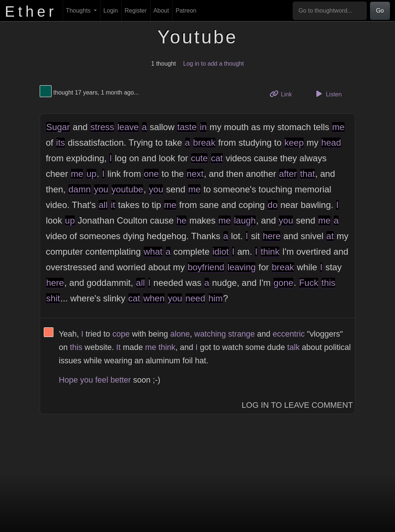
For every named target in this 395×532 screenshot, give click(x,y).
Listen (327, 94)
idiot (221, 252)
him (216, 298)
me (338, 127)
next (195, 174)
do (273, 205)
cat (217, 158)
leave (128, 127)
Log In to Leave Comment (297, 405)
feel (102, 380)
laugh (245, 220)
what (153, 252)
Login (111, 11)
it (113, 205)
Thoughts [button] (79, 11)
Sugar (58, 127)
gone (283, 283)
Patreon (186, 11)
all (103, 205)
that (307, 174)
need (195, 298)
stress (102, 127)
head (331, 143)
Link (283, 94)
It (118, 347)
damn (79, 189)
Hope (68, 380)
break (204, 143)
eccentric (289, 334)
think (270, 252)
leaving (241, 267)
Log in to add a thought (214, 64)
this (328, 283)
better (121, 380)
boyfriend (206, 267)
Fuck (309, 283)
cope (121, 334)
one (151, 174)
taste (187, 127)
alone (180, 334)
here (271, 236)
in (203, 127)
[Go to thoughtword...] (330, 11)
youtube (127, 189)
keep (294, 143)
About (161, 11)
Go (380, 11)
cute (199, 158)
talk (293, 347)
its (60, 143)
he (182, 220)
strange (241, 334)
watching (210, 334)
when (154, 298)
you (101, 189)
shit (53, 298)
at (330, 236)
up (91, 174)
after (288, 174)
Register (136, 11)
